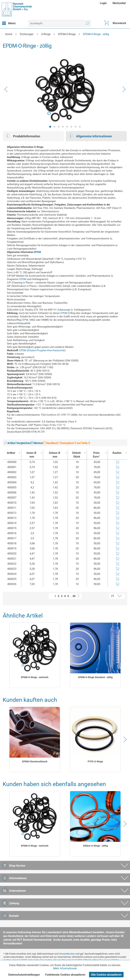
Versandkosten (67, 954)
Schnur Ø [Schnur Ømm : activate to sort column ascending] (55, 455)
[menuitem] (104, 3)
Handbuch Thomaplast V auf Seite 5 (67, 443)
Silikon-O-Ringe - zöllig (95, 846)
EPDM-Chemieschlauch (35, 761)
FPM (26, 320)
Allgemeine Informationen (90, 136)
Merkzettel (119, 3)
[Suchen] (87, 23)
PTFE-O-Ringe (95, 761)
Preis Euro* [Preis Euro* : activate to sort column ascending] (96, 455)
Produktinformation (23, 136)
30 (74, 596)
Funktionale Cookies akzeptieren (65, 975)
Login (103, 3)
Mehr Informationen (65, 968)
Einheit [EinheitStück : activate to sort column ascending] (76, 455)
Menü (9, 23)
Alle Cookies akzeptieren (106, 975)
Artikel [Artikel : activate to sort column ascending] (11, 453)
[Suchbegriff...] (60, 23)
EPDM (37, 252)
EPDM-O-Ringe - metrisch (35, 677)
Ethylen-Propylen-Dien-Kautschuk (46, 350)
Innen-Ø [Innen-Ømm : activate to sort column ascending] (31, 455)
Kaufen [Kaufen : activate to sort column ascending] (117, 453)
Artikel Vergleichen (18, 443)
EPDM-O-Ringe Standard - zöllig (95, 677)
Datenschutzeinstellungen (24, 975)
